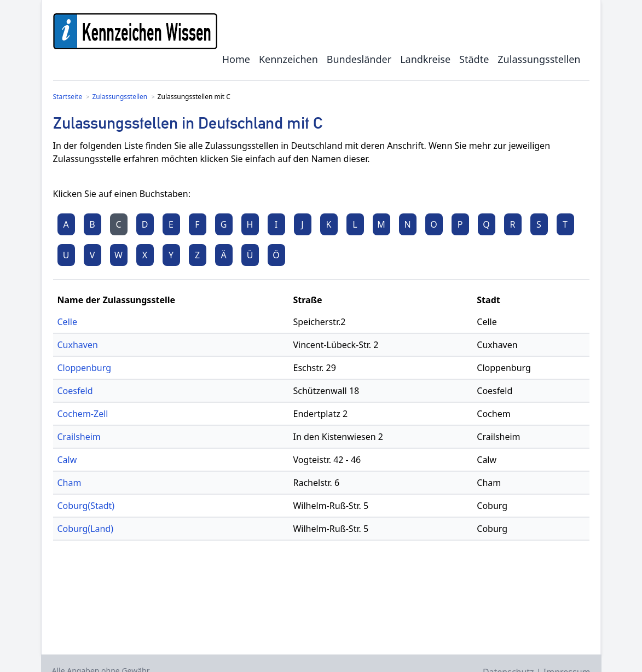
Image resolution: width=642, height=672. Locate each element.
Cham (70, 483)
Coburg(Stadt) (86, 506)
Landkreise (425, 59)
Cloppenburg (85, 368)
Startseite (68, 97)
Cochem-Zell (83, 414)
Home (236, 59)
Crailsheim (79, 437)
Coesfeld (75, 391)
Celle (67, 322)
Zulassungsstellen (539, 59)
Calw (67, 460)
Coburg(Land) (86, 529)
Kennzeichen (288, 59)
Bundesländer (359, 59)
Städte (474, 59)
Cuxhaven (78, 345)
